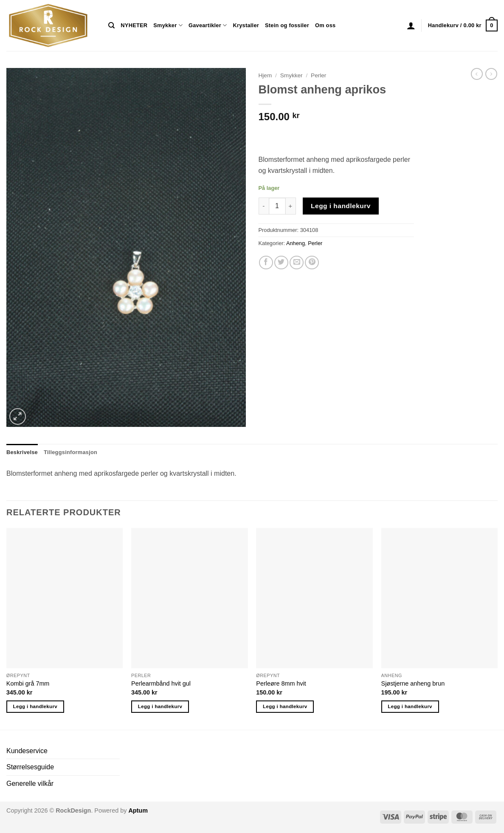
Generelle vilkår (30, 784)
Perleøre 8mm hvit (281, 683)
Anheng (296, 243)
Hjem (265, 75)
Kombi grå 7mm (28, 683)
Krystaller (246, 25)
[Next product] (477, 74)
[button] (411, 25)
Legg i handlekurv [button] (35, 706)
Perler (318, 75)
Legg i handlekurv (341, 206)
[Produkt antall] (277, 206)
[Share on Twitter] (281, 263)
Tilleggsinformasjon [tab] (70, 452)
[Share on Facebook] (266, 263)
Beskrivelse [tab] (22, 452)
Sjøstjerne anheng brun (413, 683)
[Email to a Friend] (297, 263)
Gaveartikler (208, 25)
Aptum (138, 810)
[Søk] (111, 25)
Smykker (168, 25)
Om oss (325, 25)
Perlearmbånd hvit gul (161, 683)
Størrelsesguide (30, 767)
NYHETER (134, 25)
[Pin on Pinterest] (312, 263)
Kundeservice (27, 751)
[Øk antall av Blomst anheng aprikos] (291, 206)
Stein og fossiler (287, 25)
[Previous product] (491, 74)
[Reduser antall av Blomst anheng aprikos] (264, 206)
